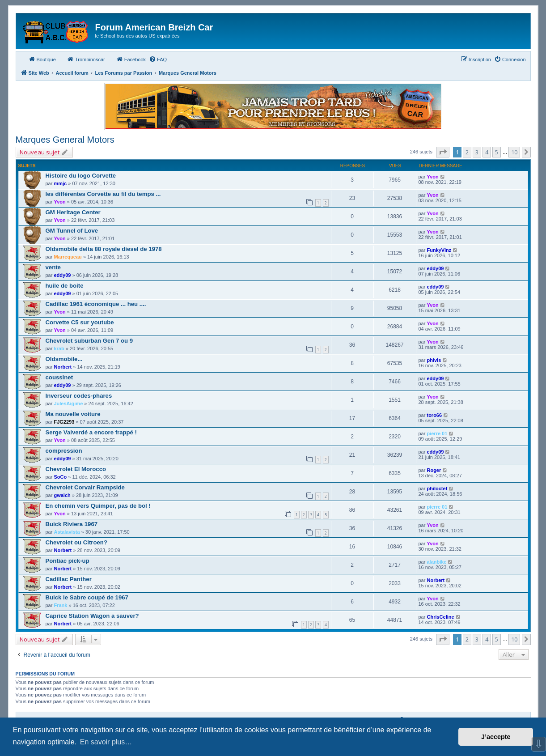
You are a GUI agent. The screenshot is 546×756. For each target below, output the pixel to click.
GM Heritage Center (73, 212)
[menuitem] (158, 59)
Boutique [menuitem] (42, 59)
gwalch (62, 495)
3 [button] (477, 152)
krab (59, 348)
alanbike (436, 562)
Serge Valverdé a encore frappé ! (91, 432)
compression (64, 451)
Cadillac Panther (69, 579)
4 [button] (487, 152)
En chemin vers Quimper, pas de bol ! (98, 506)
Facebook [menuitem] (131, 59)
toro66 (434, 415)
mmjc (60, 183)
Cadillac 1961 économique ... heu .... (96, 304)
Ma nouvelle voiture (73, 414)
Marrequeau (68, 257)
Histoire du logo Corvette (81, 176)
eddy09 (62, 275)
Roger (434, 470)
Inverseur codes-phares (79, 396)
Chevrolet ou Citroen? (76, 542)
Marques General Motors (65, 140)
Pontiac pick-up (68, 561)
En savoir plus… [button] (106, 742)
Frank (60, 605)
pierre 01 (437, 433)
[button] (443, 152)
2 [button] (467, 152)
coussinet (59, 377)
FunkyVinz (439, 250)
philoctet (437, 488)
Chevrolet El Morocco (76, 469)
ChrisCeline (440, 617)
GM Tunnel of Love (72, 231)
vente (53, 267)
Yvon (432, 177)
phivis (434, 360)
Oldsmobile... (64, 359)
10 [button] (514, 152)
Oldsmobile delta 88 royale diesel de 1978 (104, 249)
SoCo (60, 477)
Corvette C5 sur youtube (80, 322)
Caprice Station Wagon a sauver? (92, 616)
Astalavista (67, 532)
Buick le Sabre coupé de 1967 (87, 597)
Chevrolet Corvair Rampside (85, 487)
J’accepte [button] (496, 737)
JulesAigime (68, 403)
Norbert (63, 367)
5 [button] (497, 152)
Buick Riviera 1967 (72, 524)
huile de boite (65, 286)
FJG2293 (64, 422)
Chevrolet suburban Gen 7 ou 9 (89, 341)
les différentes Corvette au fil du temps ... (103, 194)
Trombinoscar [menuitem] (86, 59)
